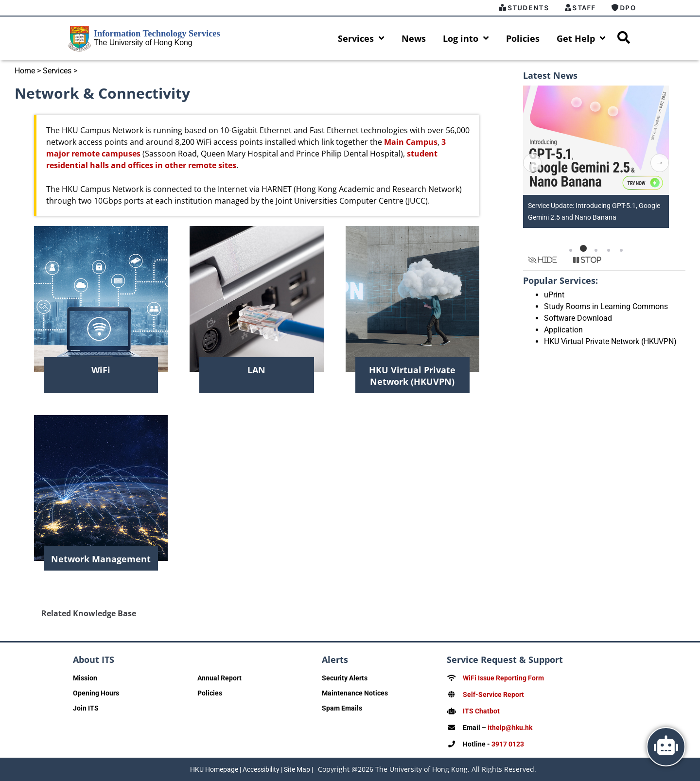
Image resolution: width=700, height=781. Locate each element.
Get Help (581, 38)
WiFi (101, 370)
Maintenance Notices (355, 693)
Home (25, 71)
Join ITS (86, 708)
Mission (85, 678)
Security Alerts (345, 678)
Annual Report (219, 678)
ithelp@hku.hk (510, 728)
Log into (466, 38)
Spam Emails (342, 708)
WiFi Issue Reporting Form (503, 678)
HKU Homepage (214, 769)
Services (361, 38)
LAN (256, 370)
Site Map (297, 769)
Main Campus (411, 142)
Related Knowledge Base (89, 613)
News (414, 38)
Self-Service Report (493, 694)
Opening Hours (96, 693)
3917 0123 (508, 744)
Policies (523, 38)
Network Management (101, 559)
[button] (571, 248)
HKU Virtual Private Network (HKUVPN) (412, 376)
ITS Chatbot (481, 711)
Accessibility (261, 769)
